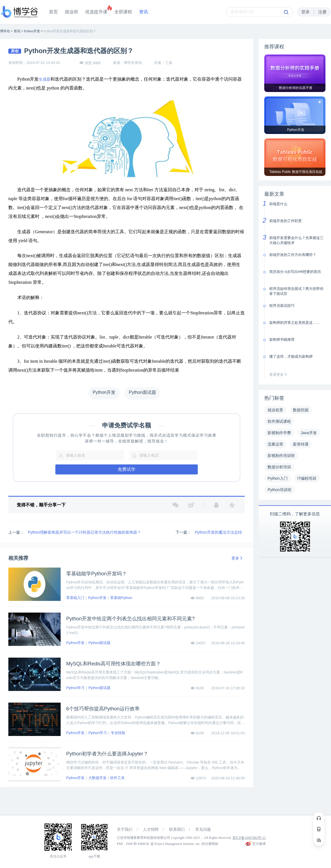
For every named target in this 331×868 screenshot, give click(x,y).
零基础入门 (75, 598)
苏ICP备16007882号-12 (249, 838)
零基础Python (121, 598)
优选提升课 (96, 12)
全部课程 (123, 12)
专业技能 (118, 733)
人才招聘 (151, 830)
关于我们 (125, 830)
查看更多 (279, 375)
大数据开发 (97, 778)
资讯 (144, 12)
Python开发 (97, 598)
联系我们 (177, 830)
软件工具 (117, 778)
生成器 (45, 79)
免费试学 (127, 469)
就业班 (71, 12)
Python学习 (75, 688)
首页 (53, 12)
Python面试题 (99, 643)
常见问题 (203, 830)
